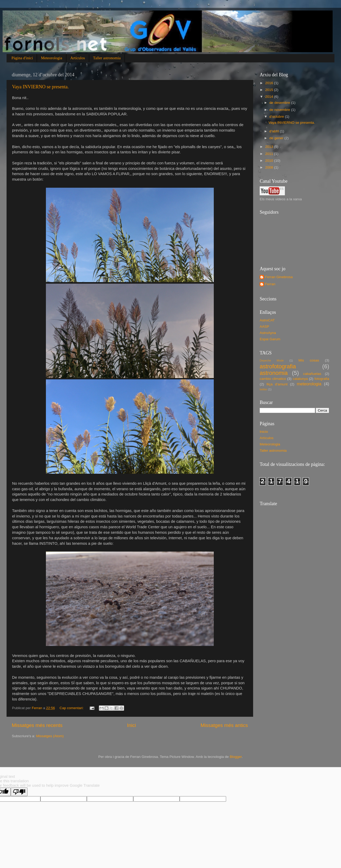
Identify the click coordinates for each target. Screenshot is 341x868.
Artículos (78, 58)
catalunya (300, 379)
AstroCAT (267, 320)
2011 (270, 154)
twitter (263, 389)
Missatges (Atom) (50, 736)
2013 (270, 147)
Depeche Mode (272, 360)
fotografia (322, 379)
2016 (270, 83)
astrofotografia (278, 366)
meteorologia (309, 384)
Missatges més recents (37, 725)
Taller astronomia (107, 58)
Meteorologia (52, 58)
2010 (270, 161)
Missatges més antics (224, 725)
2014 (270, 97)
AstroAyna (268, 333)
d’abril (275, 131)
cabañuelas (312, 374)
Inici (132, 725)
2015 (270, 90)
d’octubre (277, 117)
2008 (270, 167)
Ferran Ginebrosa (279, 277)
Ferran (270, 284)
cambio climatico (273, 379)
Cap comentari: (72, 708)
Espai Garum (270, 339)
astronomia (274, 373)
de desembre (280, 103)
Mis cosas (309, 360)
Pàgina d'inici (22, 58)
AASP (264, 327)
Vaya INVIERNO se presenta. (40, 87)
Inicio (264, 432)
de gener (277, 138)
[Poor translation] (19, 792)
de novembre (280, 110)
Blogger (236, 757)
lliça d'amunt (277, 384)
